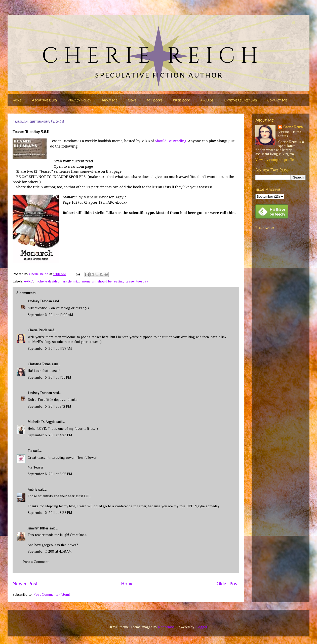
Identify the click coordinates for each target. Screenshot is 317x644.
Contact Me (277, 100)
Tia (30, 451)
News (132, 100)
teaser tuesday (137, 281)
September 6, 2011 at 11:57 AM (50, 348)
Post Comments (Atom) (52, 594)
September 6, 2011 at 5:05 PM (50, 474)
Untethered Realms (240, 100)
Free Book (181, 100)
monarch (89, 281)
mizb (77, 281)
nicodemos (166, 627)
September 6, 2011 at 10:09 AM (50, 315)
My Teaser (36, 467)
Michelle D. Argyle (42, 422)
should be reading (111, 281)
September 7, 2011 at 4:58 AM (50, 551)
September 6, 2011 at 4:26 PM (50, 435)
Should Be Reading (171, 141)
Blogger (201, 627)
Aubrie (32, 489)
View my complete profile (275, 160)
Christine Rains (39, 364)
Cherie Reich (37, 330)
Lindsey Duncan (40, 301)
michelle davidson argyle (53, 281)
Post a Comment (36, 562)
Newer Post (25, 584)
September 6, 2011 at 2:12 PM (49, 406)
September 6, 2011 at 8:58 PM (50, 513)
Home (17, 100)
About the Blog (44, 100)
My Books (155, 100)
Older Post (228, 584)
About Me (109, 100)
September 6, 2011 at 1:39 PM (49, 377)
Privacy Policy (79, 100)
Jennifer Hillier (38, 528)
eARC (29, 281)
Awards (207, 100)
